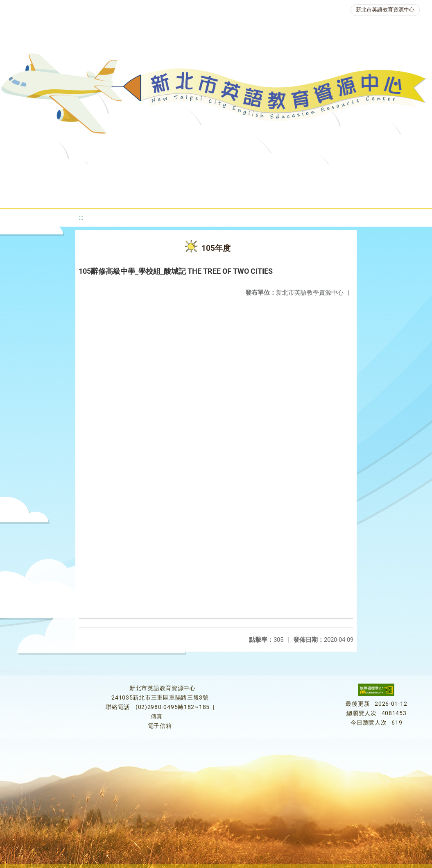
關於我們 (39, 174)
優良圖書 (285, 174)
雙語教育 (244, 194)
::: (81, 218)
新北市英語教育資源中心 (385, 10)
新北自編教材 (231, 174)
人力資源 (129, 194)
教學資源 (176, 174)
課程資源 (127, 174)
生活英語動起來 (187, 194)
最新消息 (88, 174)
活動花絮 (294, 194)
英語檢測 (335, 174)
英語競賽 (384, 174)
